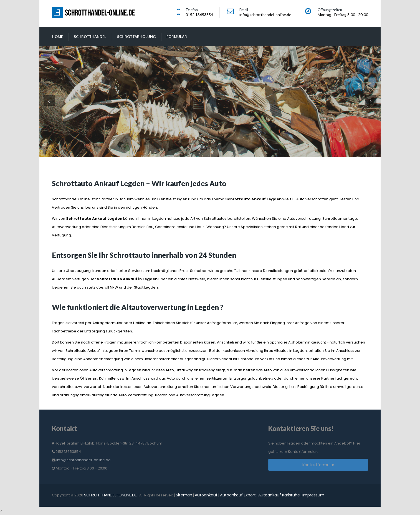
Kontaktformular (318, 465)
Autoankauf (206, 495)
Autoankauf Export (238, 495)
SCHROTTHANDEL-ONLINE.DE (110, 495)
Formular (177, 37)
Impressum (313, 495)
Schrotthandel (90, 37)
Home (57, 37)
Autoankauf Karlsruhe (279, 495)
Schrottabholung (136, 37)
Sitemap (184, 495)
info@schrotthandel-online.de (84, 460)
